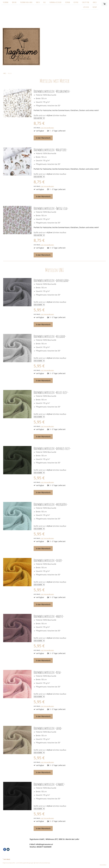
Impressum (6, 863)
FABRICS (95, 2)
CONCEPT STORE (86, 2)
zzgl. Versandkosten (47, 128)
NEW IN (38, 2)
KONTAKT (95, 7)
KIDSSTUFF (76, 2)
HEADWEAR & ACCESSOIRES (56, 2)
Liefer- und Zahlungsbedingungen (23, 863)
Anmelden (103, 865)
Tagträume (6, 2)
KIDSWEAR (68, 2)
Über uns (14, 2)
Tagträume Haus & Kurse (26, 2)
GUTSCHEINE (86, 7)
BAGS (45, 2)
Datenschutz (39, 863)
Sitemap (47, 863)
